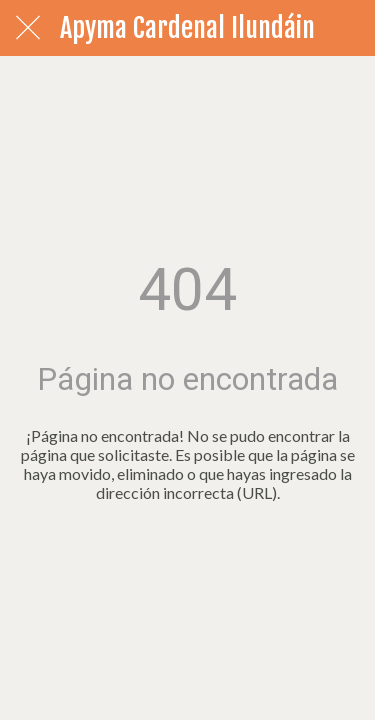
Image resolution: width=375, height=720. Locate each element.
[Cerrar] (28, 28)
